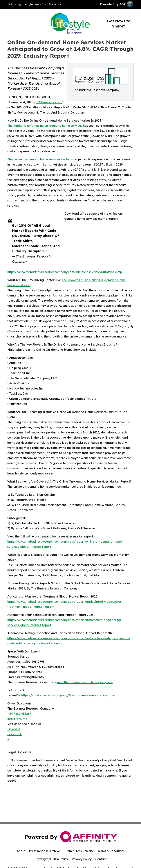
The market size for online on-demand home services (45, 126)
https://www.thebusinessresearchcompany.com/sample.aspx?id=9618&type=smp (65, 272)
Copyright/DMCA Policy (51, 859)
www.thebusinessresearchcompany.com (85, 682)
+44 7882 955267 (19, 714)
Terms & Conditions (111, 851)
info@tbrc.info (17, 719)
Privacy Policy (82, 859)
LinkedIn (14, 729)
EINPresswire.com (48, 102)
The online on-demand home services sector (39, 159)
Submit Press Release (79, 851)
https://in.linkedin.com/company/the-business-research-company (68, 695)
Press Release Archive (45, 851)
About (21, 851)
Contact (101, 859)
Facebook (15, 734)
